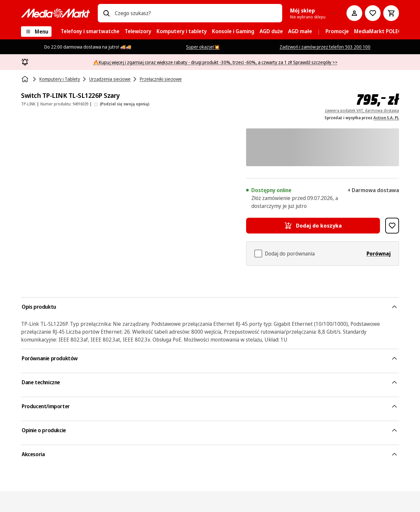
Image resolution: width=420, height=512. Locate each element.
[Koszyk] (391, 13)
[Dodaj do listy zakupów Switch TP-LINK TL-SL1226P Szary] (392, 226)
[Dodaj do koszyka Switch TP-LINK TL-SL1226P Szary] (313, 226)
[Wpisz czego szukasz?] (106, 13)
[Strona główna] (26, 79)
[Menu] (36, 32)
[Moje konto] (354, 13)
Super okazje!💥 (203, 47)
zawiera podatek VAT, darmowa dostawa (362, 111)
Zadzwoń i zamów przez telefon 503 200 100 (325, 47)
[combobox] (196, 13)
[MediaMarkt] (55, 13)
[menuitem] (90, 32)
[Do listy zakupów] (373, 13)
